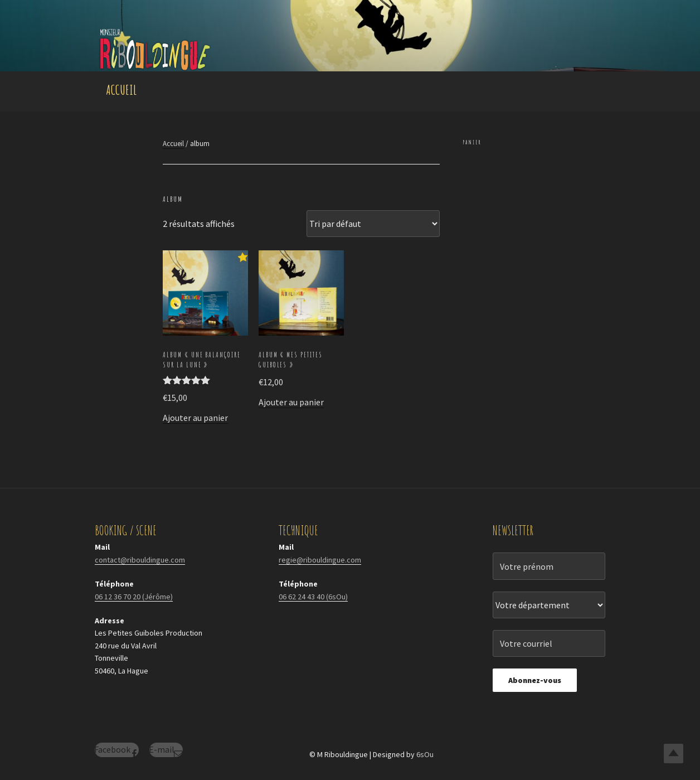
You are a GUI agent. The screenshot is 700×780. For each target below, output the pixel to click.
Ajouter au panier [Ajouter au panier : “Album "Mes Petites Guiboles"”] (291, 402)
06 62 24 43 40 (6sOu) (313, 597)
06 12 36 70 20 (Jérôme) (134, 597)
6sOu (425, 754)
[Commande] (373, 224)
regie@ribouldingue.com (320, 560)
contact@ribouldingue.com (140, 560)
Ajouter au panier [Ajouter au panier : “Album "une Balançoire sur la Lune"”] (195, 418)
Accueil (121, 90)
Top (674, 754)
